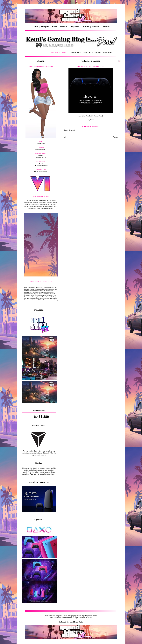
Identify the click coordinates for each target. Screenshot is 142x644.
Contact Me (106, 27)
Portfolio (86, 27)
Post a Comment (70, 130)
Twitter (35, 27)
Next (64, 137)
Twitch (54, 27)
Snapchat (64, 27)
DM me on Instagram (41, 171)
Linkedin (96, 27)
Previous (116, 137)
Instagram (45, 27)
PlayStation (75, 27)
